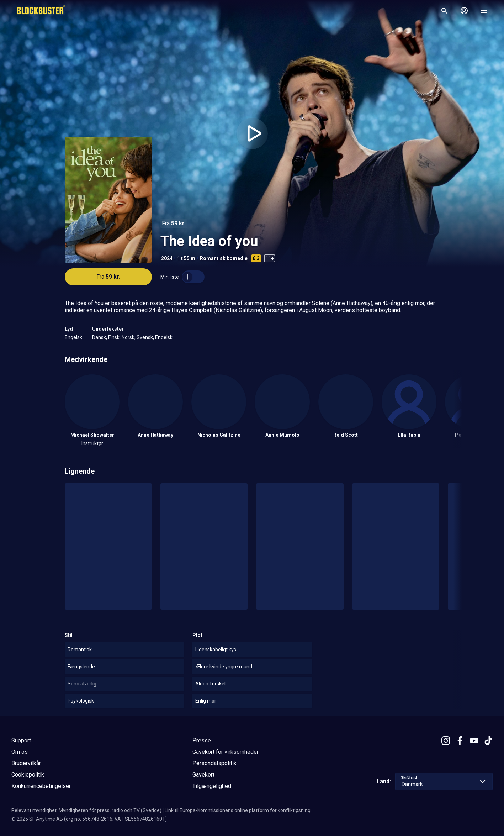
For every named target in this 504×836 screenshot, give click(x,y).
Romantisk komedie (224, 258)
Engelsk (73, 337)
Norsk (128, 337)
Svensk (145, 337)
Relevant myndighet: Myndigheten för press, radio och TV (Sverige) (86, 810)
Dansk (99, 337)
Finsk (114, 337)
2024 (167, 258)
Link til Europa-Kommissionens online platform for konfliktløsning (238, 810)
